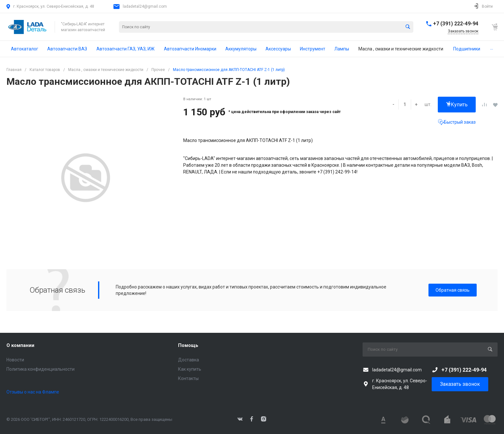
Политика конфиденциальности (40, 369)
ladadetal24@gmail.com (145, 6)
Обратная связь (453, 290)
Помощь (188, 345)
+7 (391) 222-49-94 (456, 24)
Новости (15, 360)
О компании (20, 345)
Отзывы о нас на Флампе (33, 392)
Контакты (188, 378)
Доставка (189, 360)
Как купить (190, 369)
